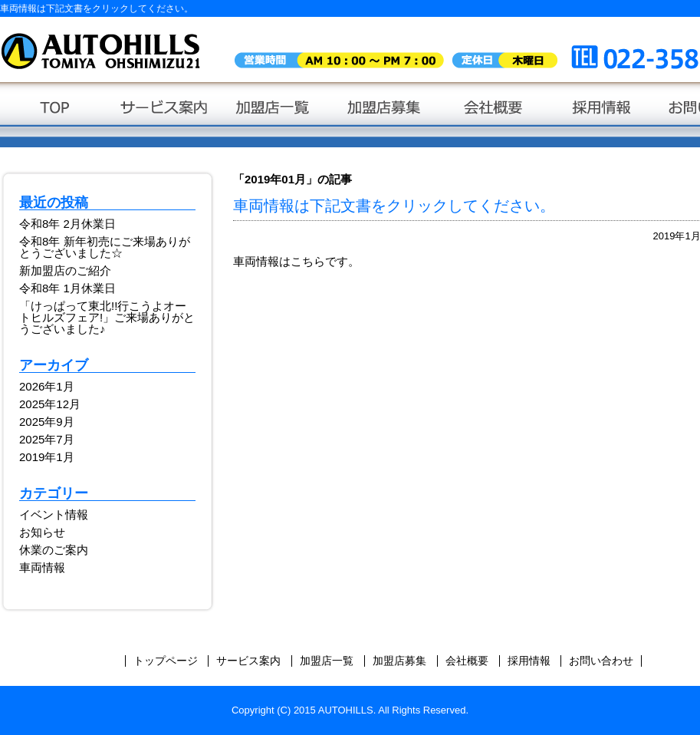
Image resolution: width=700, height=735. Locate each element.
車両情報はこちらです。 (296, 261)
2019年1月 (47, 457)
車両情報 (42, 567)
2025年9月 (47, 422)
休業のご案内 (54, 550)
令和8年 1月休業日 (67, 288)
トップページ (55, 115)
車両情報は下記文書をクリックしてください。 (394, 206)
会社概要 (493, 115)
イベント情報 (54, 514)
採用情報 (603, 115)
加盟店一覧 (274, 115)
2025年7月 (47, 439)
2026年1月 (47, 386)
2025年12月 (50, 404)
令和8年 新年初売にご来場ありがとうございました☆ (105, 247)
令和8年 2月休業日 (67, 224)
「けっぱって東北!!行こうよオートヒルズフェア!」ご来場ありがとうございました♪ (107, 317)
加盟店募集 (384, 115)
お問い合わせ (601, 661)
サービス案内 (164, 115)
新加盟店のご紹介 (65, 270)
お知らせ (42, 532)
